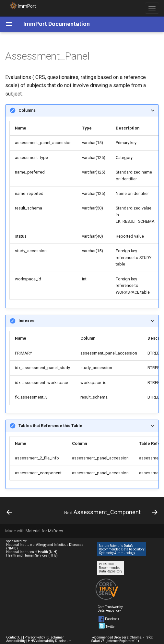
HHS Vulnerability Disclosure (50, 641)
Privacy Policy (35, 637)
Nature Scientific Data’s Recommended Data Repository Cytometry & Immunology (122, 549)
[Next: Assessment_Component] (110, 512)
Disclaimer (56, 637)
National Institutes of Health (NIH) (32, 552)
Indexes (26, 321)
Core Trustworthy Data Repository (110, 609)
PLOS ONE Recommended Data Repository (111, 568)
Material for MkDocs (44, 531)
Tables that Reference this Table (50, 426)
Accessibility (16, 641)
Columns (27, 110)
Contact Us (14, 637)
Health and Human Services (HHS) (32, 555)
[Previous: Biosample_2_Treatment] (9, 512)
